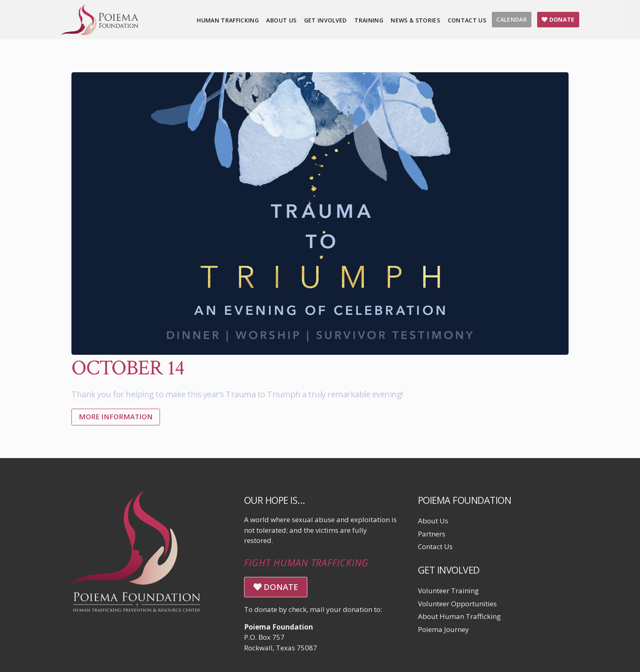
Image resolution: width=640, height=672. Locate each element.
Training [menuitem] (369, 20)
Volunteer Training (448, 591)
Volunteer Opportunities (457, 604)
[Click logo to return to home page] (100, 33)
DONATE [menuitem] (558, 19)
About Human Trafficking (459, 616)
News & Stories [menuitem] (415, 20)
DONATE (276, 587)
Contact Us (435, 546)
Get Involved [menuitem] (326, 20)
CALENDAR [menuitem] (512, 19)
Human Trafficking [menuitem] (228, 20)
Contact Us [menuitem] (467, 20)
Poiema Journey (443, 629)
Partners (432, 534)
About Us (433, 521)
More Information (116, 417)
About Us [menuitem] (281, 20)
